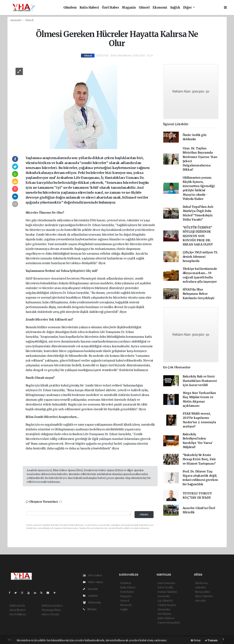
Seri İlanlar (164, 614)
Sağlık (175, 8)
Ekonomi (160, 8)
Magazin (129, 8)
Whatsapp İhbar (51, 610)
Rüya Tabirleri (204, 596)
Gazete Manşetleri (169, 623)
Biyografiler (203, 592)
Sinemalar (164, 609)
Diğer (188, 8)
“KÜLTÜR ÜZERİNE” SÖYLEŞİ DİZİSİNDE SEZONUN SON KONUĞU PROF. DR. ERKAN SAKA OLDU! (198, 236)
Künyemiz (92, 602)
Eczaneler (164, 596)
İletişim (90, 609)
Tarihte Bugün (167, 605)
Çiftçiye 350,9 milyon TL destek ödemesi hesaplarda (200, 257)
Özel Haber (110, 8)
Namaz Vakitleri (167, 592)
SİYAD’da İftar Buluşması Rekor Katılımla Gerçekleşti (198, 294)
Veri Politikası (18, 614)
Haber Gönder (51, 614)
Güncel (144, 8)
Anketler (200, 587)
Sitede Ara (201, 583)
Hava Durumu (166, 583)
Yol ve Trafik (165, 587)
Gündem (70, 8)
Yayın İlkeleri (17, 610)
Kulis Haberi (89, 8)
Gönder (144, 514)
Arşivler (90, 596)
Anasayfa (16, 20)
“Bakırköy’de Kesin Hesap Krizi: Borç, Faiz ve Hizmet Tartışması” (199, 459)
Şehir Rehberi (166, 618)
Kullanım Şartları (52, 606)
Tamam (211, 640)
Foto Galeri (92, 575)
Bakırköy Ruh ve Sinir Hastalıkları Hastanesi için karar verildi (200, 381)
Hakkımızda (17, 606)
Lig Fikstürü (165, 601)
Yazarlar (90, 589)
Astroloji (200, 601)
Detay (196, 640)
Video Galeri (93, 582)
